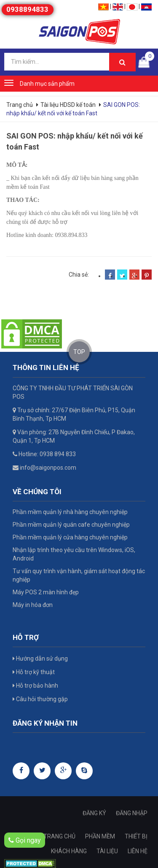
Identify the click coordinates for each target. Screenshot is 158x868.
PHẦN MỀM (100, 836)
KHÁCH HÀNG (69, 851)
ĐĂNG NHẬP (132, 813)
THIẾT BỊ (136, 836)
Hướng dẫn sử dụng (40, 658)
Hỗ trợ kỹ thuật (34, 672)
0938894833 (27, 9)
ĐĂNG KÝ (94, 813)
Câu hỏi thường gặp (40, 699)
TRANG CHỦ (59, 836)
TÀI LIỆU (107, 851)
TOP (79, 352)
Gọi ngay (25, 840)
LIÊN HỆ (138, 851)
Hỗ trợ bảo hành (35, 686)
